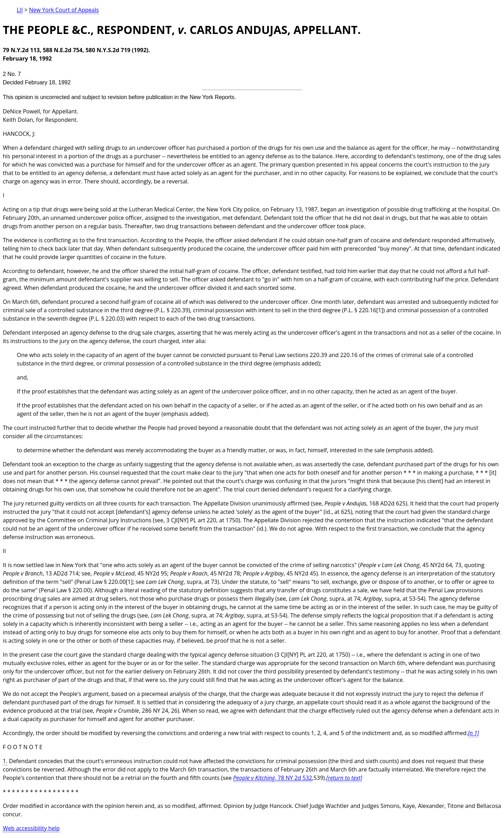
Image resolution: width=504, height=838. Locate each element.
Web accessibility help (31, 828)
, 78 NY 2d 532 (273, 778)
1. (5, 761)
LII (20, 10)
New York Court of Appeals (64, 10)
